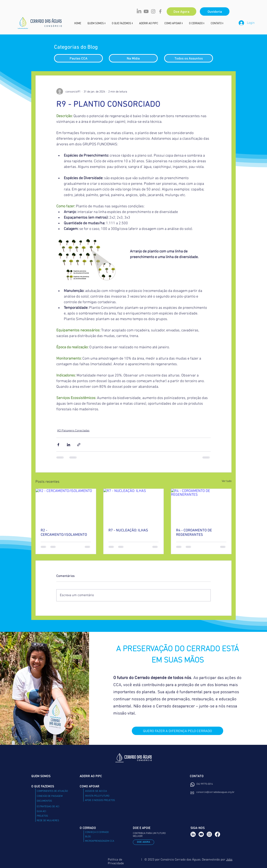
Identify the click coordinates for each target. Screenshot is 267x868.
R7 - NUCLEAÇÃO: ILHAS (128, 530)
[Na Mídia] (133, 58)
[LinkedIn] (139, 11)
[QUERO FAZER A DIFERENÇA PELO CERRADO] (178, 731)
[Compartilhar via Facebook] (58, 445)
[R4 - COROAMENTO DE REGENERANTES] (201, 506)
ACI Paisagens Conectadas (73, 430)
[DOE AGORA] (144, 842)
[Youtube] (146, 11)
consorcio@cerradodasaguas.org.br (215, 792)
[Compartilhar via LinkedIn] (69, 445)
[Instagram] (209, 834)
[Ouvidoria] (215, 11)
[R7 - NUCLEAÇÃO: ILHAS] (134, 506)
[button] (174, 23)
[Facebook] (217, 834)
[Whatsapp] (192, 785)
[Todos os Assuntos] (189, 58)
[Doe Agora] (181, 11)
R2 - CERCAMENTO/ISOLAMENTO (64, 532)
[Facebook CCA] (160, 11)
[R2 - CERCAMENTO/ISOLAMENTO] (66, 506)
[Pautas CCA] (78, 58)
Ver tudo (227, 481)
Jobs (229, 860)
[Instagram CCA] (153, 11)
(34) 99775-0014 (205, 784)
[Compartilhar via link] (79, 445)
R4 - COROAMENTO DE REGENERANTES (194, 532)
